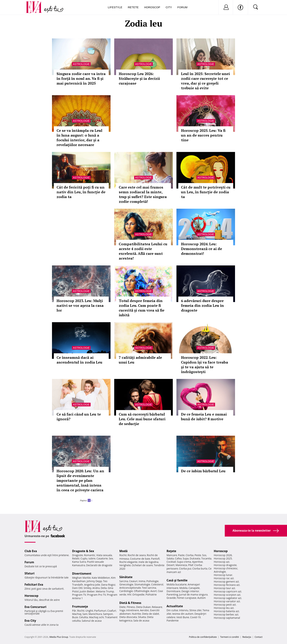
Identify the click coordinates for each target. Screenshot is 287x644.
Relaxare (157, 607)
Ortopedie (138, 594)
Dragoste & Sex (83, 551)
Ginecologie (126, 584)
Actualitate (175, 606)
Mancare (172, 555)
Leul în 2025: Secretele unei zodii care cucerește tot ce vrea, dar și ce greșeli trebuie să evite (205, 81)
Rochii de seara (137, 555)
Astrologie (81, 64)
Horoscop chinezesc (226, 568)
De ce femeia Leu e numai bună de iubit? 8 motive (204, 417)
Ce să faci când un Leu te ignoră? (79, 417)
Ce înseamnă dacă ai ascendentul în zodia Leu (79, 360)
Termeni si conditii (230, 637)
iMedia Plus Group (59, 637)
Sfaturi (29, 573)
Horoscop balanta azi (226, 611)
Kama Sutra (79, 562)
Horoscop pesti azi (225, 605)
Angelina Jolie (92, 585)
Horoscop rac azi (224, 578)
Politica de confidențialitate (203, 637)
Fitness (131, 607)
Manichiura (95, 614)
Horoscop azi (222, 562)
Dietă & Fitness (130, 603)
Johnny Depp (94, 581)
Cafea (178, 558)
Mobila (183, 588)
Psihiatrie (151, 594)
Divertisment (82, 574)
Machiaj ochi (96, 617)
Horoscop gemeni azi (226, 581)
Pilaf (191, 565)
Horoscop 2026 (223, 555)
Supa (186, 558)
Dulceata (195, 558)
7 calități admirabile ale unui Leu (140, 360)
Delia (104, 588)
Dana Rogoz (108, 585)
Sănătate (126, 577)
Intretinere (133, 610)
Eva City (30, 621)
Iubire (92, 558)
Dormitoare (174, 591)
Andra (96, 588)
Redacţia (247, 637)
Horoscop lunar (223, 575)
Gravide (171, 598)
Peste (198, 555)
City (169, 7)
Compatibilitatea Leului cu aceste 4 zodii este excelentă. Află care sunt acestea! (143, 251)
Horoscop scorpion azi (227, 595)
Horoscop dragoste (225, 565)
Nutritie (136, 614)
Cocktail (171, 562)
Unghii (89, 611)
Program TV (79, 595)
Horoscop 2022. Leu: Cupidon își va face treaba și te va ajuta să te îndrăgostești (205, 365)
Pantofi (155, 559)
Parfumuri (100, 611)
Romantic (90, 555)
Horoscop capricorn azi (228, 591)
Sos (204, 555)
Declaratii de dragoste (99, 565)
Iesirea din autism (183, 614)
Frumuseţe (80, 606)
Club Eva (31, 551)
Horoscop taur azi (224, 588)
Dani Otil (77, 588)
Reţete (171, 551)
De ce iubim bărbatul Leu (203, 471)
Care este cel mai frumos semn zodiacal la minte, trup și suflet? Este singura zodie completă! (143, 194)
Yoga (122, 610)
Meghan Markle (81, 578)
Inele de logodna (148, 562)
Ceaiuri (133, 581)
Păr (74, 611)
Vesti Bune (183, 617)
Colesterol (157, 584)
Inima (142, 581)
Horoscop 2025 (223, 558)
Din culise (172, 610)
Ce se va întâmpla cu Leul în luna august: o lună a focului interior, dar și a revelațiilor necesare (79, 138)
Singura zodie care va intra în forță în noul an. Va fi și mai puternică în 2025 (81, 78)
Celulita (84, 617)
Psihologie (153, 581)
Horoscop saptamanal (227, 618)
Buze (75, 617)
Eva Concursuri (35, 607)
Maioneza (181, 565)
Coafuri (112, 611)
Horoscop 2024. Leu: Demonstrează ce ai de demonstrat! (202, 249)
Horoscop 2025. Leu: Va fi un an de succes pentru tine (203, 135)
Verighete (125, 565)
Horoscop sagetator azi (228, 598)
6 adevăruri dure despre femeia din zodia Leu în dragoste (202, 305)
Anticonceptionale (130, 588)
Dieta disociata (128, 617)
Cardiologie (126, 591)
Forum (182, 7)
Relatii (76, 558)
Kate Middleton (101, 578)
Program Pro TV (97, 595)
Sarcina (124, 581)
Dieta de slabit (151, 614)
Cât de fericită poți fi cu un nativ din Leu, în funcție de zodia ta (81, 192)
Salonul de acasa (92, 621)
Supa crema (184, 562)
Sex (111, 558)
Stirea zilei (195, 610)
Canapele (194, 588)
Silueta (142, 617)
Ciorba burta (200, 568)
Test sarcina (149, 588)
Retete (133, 7)
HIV (129, 594)
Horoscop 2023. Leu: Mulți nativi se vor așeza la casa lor (80, 305)
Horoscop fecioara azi (227, 585)
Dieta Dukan (143, 607)
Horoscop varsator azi (227, 601)
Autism (202, 598)
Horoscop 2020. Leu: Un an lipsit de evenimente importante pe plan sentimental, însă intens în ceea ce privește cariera (80, 480)
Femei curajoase (187, 598)
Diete (122, 607)
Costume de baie (140, 559)
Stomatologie (142, 584)
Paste (181, 555)
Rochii (81, 611)
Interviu (184, 610)
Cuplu (84, 558)
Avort (153, 591)
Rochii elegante (128, 562)
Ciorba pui (185, 568)
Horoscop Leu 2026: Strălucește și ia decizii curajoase (139, 78)
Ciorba (190, 555)
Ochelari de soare (142, 565)
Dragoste (78, 555)
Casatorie (102, 558)
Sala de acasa (141, 620)
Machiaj (77, 614)
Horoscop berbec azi (226, 614)
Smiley (87, 588)
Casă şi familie (177, 580)
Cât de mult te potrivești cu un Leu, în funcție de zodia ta (206, 192)
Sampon (108, 614)
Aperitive (197, 562)
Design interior (190, 591)
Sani (85, 614)
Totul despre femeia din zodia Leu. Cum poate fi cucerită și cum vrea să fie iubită (142, 308)
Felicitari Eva (34, 585)
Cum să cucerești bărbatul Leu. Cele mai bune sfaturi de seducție (142, 419)
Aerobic (145, 610)
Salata (170, 558)
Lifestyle (115, 7)
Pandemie (173, 620)
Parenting (172, 594)
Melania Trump (105, 591)
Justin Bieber (87, 591)
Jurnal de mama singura (193, 594)
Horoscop (152, 7)
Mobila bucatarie (177, 584)
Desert (170, 565)
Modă (123, 551)
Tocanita (206, 558)
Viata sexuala (104, 555)
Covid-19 (195, 617)
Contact (259, 637)
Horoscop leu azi (224, 608)
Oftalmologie (142, 591)
